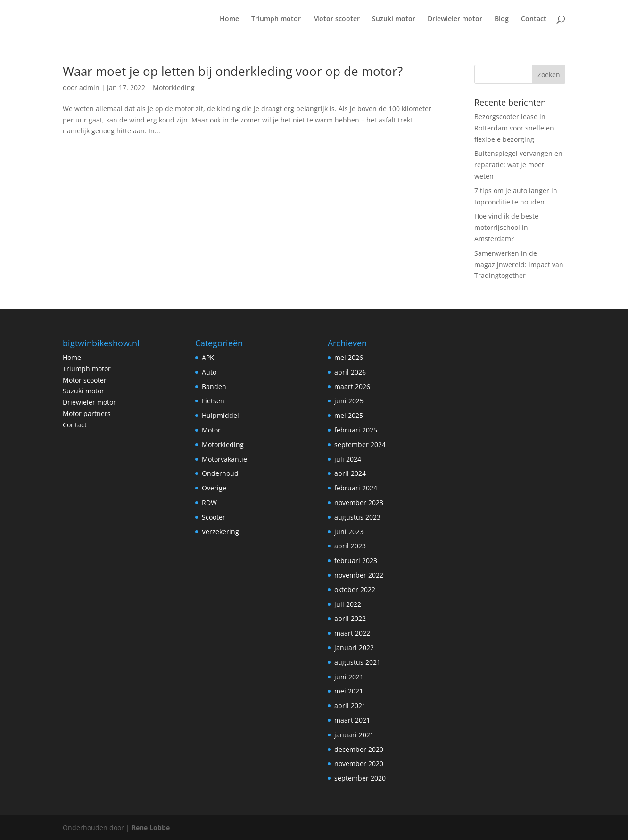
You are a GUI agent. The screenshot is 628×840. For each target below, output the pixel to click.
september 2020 (360, 778)
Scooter (214, 517)
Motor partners (87, 413)
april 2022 (350, 618)
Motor (211, 430)
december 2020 (359, 749)
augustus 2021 (357, 662)
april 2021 (350, 705)
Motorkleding (174, 87)
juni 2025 (349, 401)
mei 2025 (349, 415)
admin (89, 87)
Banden (214, 387)
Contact (534, 19)
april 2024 (350, 473)
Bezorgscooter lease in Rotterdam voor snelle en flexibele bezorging (514, 128)
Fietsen (213, 401)
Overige (214, 488)
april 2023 (350, 546)
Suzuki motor (394, 19)
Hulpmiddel (220, 415)
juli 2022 (348, 604)
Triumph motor (276, 19)
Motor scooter (336, 19)
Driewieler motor (455, 19)
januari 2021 (354, 735)
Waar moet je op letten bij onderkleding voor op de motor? (233, 71)
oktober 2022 (355, 590)
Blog (502, 19)
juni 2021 (349, 677)
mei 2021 (349, 691)
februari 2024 (356, 488)
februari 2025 (356, 430)
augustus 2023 (357, 517)
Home (229, 19)
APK (208, 357)
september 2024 (360, 444)
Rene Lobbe (151, 828)
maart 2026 (352, 387)
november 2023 (359, 502)
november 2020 (359, 763)
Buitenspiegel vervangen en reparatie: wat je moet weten (518, 165)
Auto (209, 372)
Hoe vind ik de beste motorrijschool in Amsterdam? (506, 227)
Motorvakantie (224, 459)
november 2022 (359, 575)
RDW (209, 502)
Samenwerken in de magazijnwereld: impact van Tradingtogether (519, 265)
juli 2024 (348, 459)
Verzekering (220, 532)
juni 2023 (349, 532)
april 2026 (350, 372)
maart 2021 (352, 720)
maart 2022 (352, 633)
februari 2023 (356, 560)
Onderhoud (220, 473)
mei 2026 (349, 357)
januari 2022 (354, 648)
